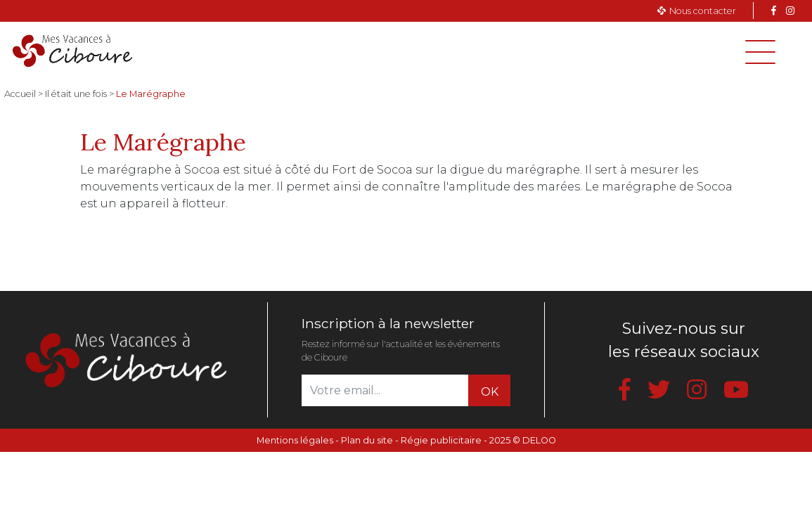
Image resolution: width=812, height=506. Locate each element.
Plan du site (367, 440)
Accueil (20, 94)
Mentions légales (295, 440)
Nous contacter (703, 11)
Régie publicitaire (441, 440)
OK (490, 392)
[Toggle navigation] (760, 52)
